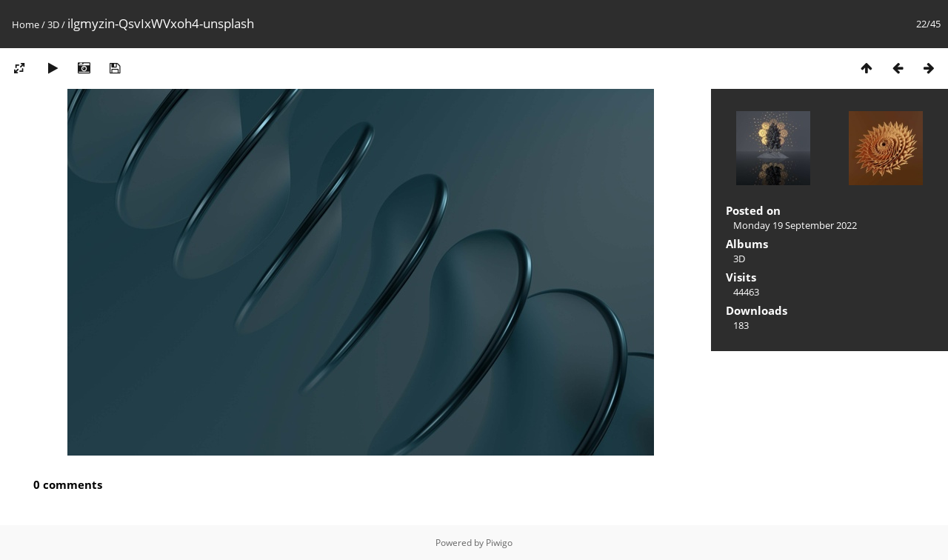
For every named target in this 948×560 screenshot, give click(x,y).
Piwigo (499, 543)
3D (53, 24)
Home (26, 24)
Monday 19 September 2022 (795, 225)
